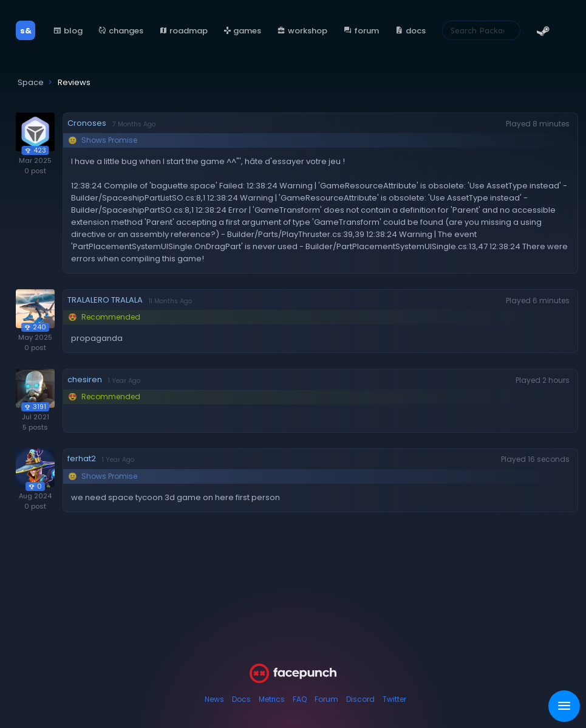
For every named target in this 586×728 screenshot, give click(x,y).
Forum (326, 699)
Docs (241, 699)
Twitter (394, 699)
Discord (360, 699)
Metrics (272, 699)
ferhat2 (82, 458)
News (214, 699)
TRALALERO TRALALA (105, 300)
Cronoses (87, 123)
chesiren (85, 379)
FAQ (300, 699)
